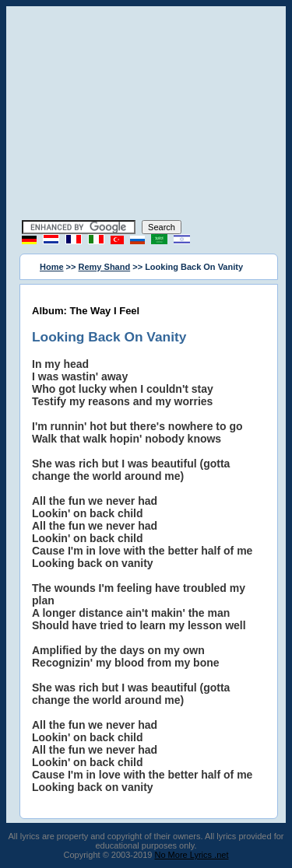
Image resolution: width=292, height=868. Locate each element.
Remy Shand (105, 267)
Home (52, 267)
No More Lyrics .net (192, 855)
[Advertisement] (146, 115)
